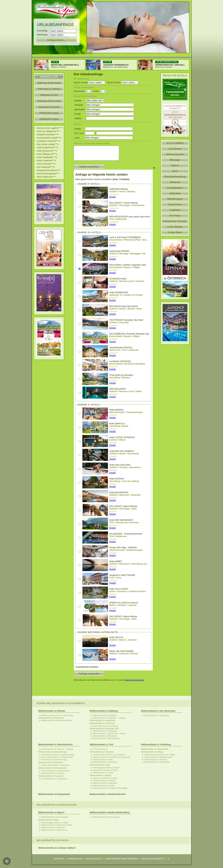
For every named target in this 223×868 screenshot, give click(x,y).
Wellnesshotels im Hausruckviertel (52, 768)
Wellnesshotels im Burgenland (54, 794)
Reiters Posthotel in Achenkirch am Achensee (112, 757)
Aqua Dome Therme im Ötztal (105, 770)
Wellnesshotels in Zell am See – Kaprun (109, 733)
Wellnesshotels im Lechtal (104, 786)
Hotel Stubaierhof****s (47, 148)
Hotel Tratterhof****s (47, 161)
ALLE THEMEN (175, 143)
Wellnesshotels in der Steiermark (158, 711)
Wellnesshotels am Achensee (102, 752)
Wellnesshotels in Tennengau (105, 731)
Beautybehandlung (175, 177)
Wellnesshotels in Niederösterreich (108, 794)
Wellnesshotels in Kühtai (103, 760)
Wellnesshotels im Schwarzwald (106, 817)
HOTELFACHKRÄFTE (153, 859)
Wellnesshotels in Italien (52, 840)
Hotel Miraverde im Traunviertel (54, 779)
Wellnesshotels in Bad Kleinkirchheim (57, 720)
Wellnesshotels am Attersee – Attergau (57, 749)
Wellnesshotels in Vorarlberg (156, 744)
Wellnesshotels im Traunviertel (51, 776)
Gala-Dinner (175, 204)
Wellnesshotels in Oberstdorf (53, 828)
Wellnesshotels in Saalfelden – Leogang (109, 718)
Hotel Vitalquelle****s (47, 157)
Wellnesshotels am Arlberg (152, 752)
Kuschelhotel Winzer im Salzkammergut (58, 755)
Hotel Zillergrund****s (47, 154)
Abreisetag (43, 35)
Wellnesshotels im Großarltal (105, 716)
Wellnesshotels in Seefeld (100, 775)
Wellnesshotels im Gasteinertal (102, 720)
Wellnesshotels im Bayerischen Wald (57, 825)
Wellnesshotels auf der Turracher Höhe (57, 716)
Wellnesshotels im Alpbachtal (105, 783)
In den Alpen (175, 232)
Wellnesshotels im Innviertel (53, 773)
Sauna (175, 165)
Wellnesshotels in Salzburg (104, 711)
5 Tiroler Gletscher (100, 749)
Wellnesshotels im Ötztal (100, 765)
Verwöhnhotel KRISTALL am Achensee (109, 755)
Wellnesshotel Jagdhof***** (50, 128)
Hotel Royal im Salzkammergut (54, 760)
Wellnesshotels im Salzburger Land (104, 729)
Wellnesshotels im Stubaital (104, 781)
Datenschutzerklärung (134, 680)
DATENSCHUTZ (94, 859)
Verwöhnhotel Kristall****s (49, 138)
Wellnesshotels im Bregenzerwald (158, 757)
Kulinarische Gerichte (175, 221)
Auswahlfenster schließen (87, 667)
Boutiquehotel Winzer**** (49, 170)
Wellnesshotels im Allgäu (49, 820)
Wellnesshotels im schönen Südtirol (57, 848)
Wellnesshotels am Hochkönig (102, 723)
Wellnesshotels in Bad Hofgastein (107, 738)
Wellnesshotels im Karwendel (105, 762)
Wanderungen (175, 199)
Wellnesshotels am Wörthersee (51, 718)
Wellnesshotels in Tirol (101, 744)
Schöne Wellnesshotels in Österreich (61, 703)
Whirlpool (175, 182)
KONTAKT (59, 859)
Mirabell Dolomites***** (48, 135)
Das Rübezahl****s (46, 167)
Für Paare (175, 216)
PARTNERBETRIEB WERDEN (122, 859)
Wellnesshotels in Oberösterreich (55, 744)
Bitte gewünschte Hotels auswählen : (103, 179)
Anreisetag (43, 31)
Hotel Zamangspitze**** (48, 174)
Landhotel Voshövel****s (49, 141)
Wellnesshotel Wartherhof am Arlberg (160, 755)
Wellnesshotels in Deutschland (57, 805)
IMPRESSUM (75, 859)
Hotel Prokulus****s (46, 164)
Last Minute (175, 149)
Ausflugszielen (175, 188)
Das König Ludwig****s (48, 144)
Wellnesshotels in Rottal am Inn (54, 830)
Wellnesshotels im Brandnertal (157, 762)
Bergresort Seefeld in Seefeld (105, 778)
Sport (175, 171)
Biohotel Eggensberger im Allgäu (55, 823)
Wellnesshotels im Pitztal (103, 773)
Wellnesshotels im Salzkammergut (52, 752)
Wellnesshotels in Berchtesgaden (55, 817)
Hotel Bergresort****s (47, 151)
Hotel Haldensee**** (47, 177)
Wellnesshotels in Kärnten (52, 711)
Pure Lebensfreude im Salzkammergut (57, 757)
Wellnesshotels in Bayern (51, 812)
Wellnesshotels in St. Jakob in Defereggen (110, 788)
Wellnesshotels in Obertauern (105, 736)
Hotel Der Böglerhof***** (48, 131)
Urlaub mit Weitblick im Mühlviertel (56, 765)
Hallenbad (175, 193)
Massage (175, 160)
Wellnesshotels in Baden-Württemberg (109, 812)
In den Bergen (175, 227)
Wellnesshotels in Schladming (156, 716)
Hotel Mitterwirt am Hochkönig (105, 726)
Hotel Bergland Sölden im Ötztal (106, 768)
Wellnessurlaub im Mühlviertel (51, 762)
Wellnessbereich (175, 154)
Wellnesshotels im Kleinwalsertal (155, 749)
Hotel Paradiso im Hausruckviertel (55, 771)
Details (113, 197)
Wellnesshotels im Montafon (156, 760)
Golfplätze (175, 210)
